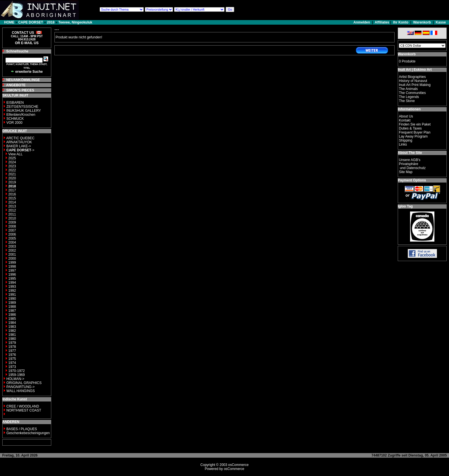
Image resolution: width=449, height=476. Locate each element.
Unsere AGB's (410, 160)
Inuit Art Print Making (415, 85)
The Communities (412, 93)
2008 (12, 226)
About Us (406, 116)
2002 (12, 250)
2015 (12, 198)
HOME (9, 22)
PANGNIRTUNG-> (20, 387)
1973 (12, 367)
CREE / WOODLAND (22, 406)
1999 (12, 263)
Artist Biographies (412, 77)
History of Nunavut (413, 81)
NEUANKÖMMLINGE (23, 80)
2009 (12, 222)
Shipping (406, 140)
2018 (51, 22)
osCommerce (238, 465)
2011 (12, 214)
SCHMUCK (15, 119)
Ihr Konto (401, 22)
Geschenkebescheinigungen (28, 433)
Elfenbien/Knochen (21, 115)
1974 (12, 363)
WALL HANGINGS (20, 391)
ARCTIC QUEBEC (20, 138)
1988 (12, 307)
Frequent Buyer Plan (415, 132)
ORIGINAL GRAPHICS (24, 383)
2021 (12, 174)
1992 (12, 291)
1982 (12, 331)
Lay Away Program (413, 136)
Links (403, 144)
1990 (12, 299)
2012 (12, 210)
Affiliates (382, 22)
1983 (12, 327)
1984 (12, 323)
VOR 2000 (14, 123)
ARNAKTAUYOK (19, 142)
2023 (12, 166)
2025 (12, 158)
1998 (12, 267)
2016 (12, 194)
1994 (12, 283)
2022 (12, 170)
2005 (12, 238)
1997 (12, 271)
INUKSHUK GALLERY (24, 111)
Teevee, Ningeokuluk (75, 22)
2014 (12, 202)
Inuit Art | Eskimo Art (415, 70)
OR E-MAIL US (27, 43)
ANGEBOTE (16, 85)
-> (20, 150)
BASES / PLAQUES (22, 429)
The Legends (409, 97)
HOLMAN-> (15, 379)
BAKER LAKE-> (19, 146)
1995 (12, 279)
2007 (12, 230)
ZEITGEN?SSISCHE (22, 107)
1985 (12, 319)
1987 (12, 311)
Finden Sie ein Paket (415, 124)
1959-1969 (16, 375)
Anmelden (362, 22)
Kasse (441, 22)
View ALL (15, 154)
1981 (12, 335)
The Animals (408, 89)
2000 (12, 258)
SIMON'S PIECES (20, 90)
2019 (12, 182)
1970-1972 (16, 371)
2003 (12, 246)
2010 (12, 218)
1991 (12, 295)
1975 (12, 359)
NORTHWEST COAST (23, 410)
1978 (12, 347)
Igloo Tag (405, 206)
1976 (12, 355)
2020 (12, 178)
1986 (12, 315)
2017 (12, 190)
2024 (12, 162)
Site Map (406, 172)
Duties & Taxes (410, 128)
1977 (12, 351)
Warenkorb (422, 22)
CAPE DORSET (31, 22)
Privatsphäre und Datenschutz (412, 166)
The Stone (407, 101)
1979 (12, 343)
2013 (12, 206)
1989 (12, 303)
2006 (12, 234)
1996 (12, 275)
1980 (12, 339)
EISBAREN (15, 103)
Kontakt (405, 120)
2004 (12, 242)
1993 (12, 287)
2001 (12, 254)
